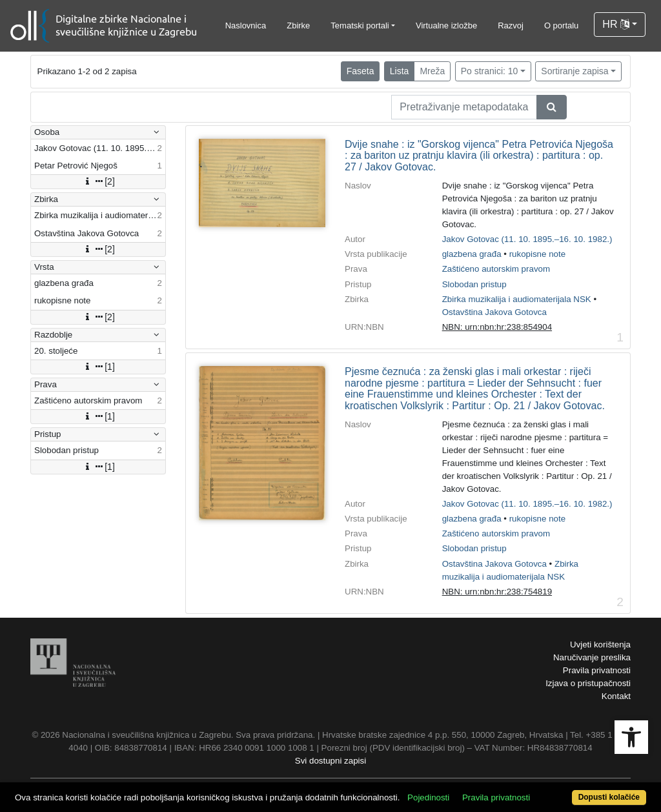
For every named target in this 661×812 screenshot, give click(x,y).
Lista (400, 71)
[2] (98, 181)
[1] (98, 367)
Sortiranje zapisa (575, 71)
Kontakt (616, 696)
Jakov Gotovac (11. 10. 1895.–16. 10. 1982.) (527, 239)
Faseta (361, 71)
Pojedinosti (428, 797)
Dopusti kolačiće (609, 797)
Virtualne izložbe (446, 25)
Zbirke (298, 25)
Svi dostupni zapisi (330, 761)
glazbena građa (472, 254)
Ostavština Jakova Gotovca (494, 312)
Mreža (432, 71)
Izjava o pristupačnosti (588, 683)
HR (616, 24)
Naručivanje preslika (592, 657)
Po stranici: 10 (490, 71)
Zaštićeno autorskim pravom (496, 269)
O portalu (561, 25)
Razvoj (511, 25)
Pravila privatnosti (597, 670)
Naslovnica (246, 25)
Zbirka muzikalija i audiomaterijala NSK (517, 299)
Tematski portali (360, 25)
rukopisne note (537, 254)
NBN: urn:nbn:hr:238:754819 (497, 592)
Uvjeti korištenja (600, 645)
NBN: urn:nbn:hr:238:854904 (497, 327)
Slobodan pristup (474, 284)
